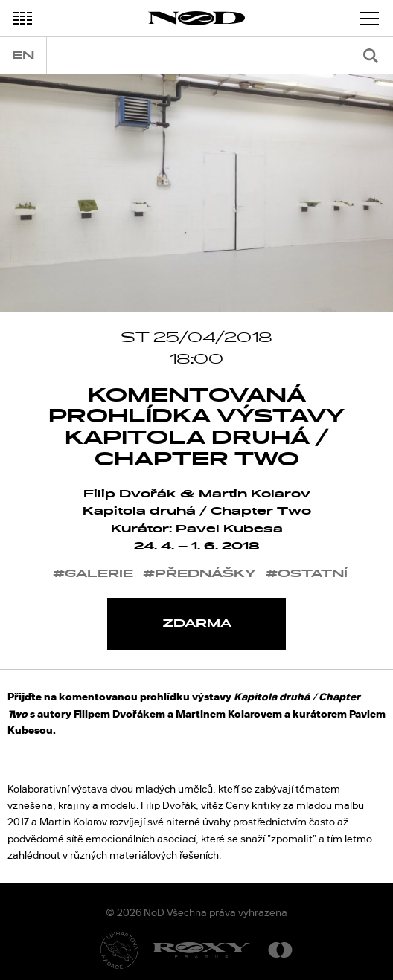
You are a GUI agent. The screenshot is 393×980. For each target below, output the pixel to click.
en (23, 55)
